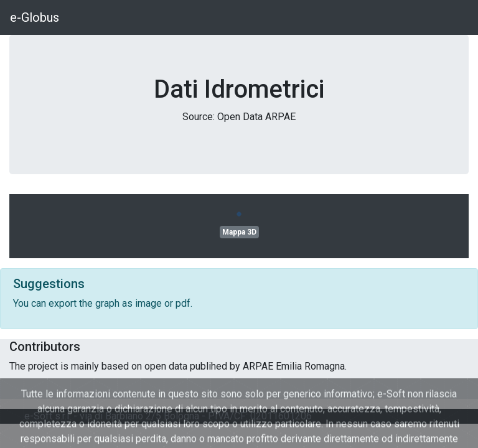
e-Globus (35, 17)
